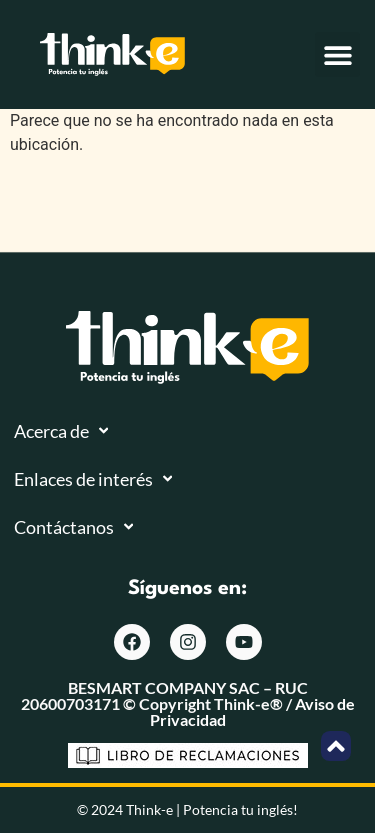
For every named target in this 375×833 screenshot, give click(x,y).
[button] (337, 54)
